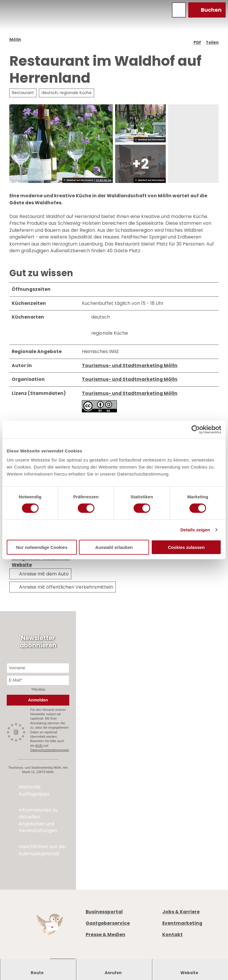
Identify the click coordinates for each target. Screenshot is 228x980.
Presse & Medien (106, 935)
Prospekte (174, 754)
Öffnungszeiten (181, 747)
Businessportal (104, 912)
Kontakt (172, 935)
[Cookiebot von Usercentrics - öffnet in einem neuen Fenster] (196, 429)
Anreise (171, 760)
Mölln (15, 40)
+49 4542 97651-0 (191, 721)
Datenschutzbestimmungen (50, 750)
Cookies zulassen (186, 547)
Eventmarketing (182, 923)
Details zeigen (195, 529)
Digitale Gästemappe (188, 767)
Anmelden (38, 700)
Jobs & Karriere (181, 912)
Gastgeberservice (108, 923)
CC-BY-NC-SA (104, 180)
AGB (39, 746)
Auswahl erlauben (114, 547)
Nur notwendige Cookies (42, 547)
